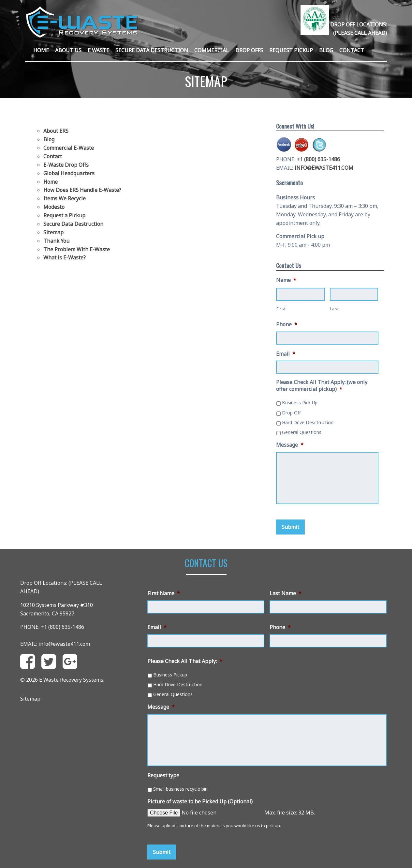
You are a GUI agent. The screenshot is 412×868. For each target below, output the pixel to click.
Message (290, 445)
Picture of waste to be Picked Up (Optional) (200, 802)
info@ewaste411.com (64, 644)
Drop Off (291, 413)
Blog (326, 50)
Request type (163, 775)
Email (286, 354)
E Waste (98, 50)
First (281, 309)
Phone (287, 325)
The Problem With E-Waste (77, 249)
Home (41, 50)
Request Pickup (291, 50)
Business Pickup (170, 675)
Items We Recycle (65, 198)
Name (286, 280)
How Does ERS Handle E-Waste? (82, 190)
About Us (68, 50)
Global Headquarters (69, 173)
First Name (164, 593)
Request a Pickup (64, 215)
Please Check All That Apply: (185, 661)
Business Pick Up (300, 403)
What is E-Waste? (65, 257)
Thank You (56, 241)
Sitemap (53, 232)
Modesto (54, 207)
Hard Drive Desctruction (308, 422)
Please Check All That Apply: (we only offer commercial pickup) (322, 386)
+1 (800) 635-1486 (318, 159)
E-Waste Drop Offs (66, 165)
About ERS (56, 131)
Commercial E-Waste (69, 148)
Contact (352, 50)
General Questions (302, 432)
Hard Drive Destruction (178, 684)
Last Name (286, 593)
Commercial (212, 50)
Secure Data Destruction (152, 50)
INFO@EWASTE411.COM (324, 168)
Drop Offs (249, 50)
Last (335, 309)
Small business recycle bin (180, 789)
